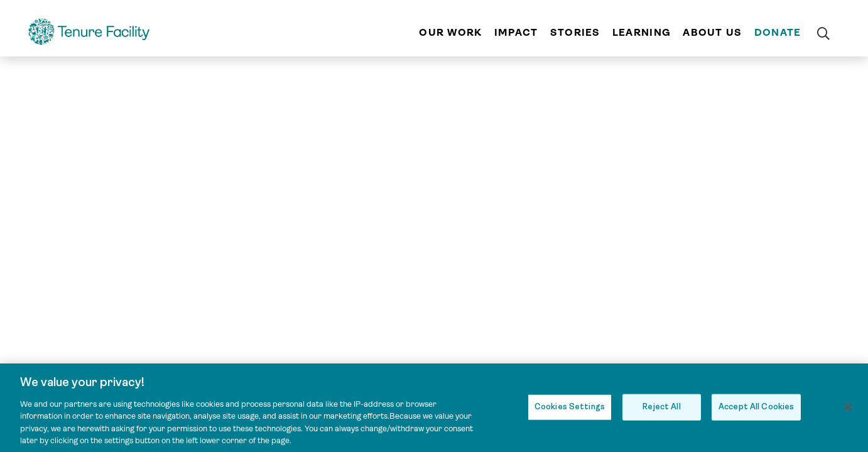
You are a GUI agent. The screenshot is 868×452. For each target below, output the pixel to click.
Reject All (661, 411)
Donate (778, 32)
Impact (516, 32)
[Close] (848, 411)
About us (712, 32)
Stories (575, 32)
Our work (450, 32)
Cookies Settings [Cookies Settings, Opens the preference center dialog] (570, 411)
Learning (642, 32)
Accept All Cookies (756, 411)
